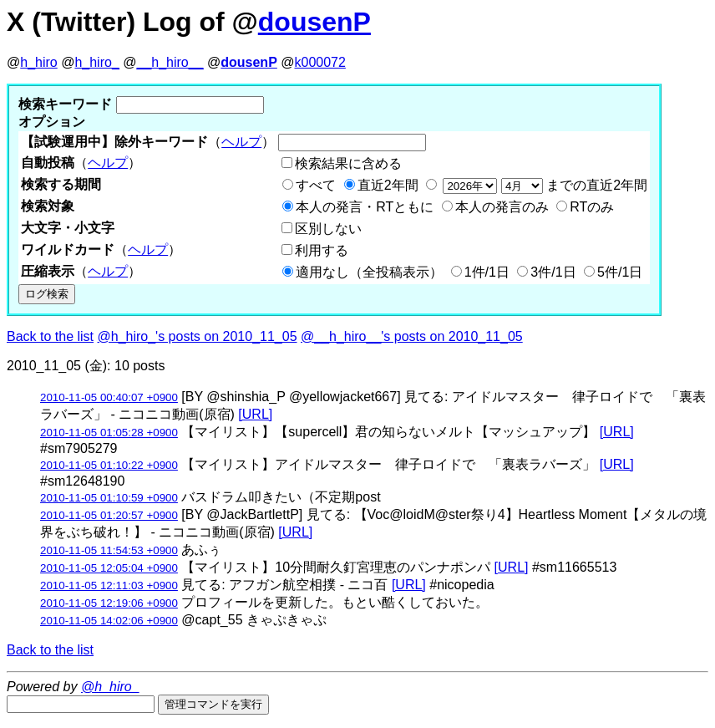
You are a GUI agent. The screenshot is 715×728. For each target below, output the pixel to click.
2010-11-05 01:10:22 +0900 (109, 465)
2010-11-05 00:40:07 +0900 (109, 397)
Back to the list (50, 336)
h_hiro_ (96, 62)
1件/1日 (487, 272)
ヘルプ (241, 142)
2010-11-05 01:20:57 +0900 (109, 515)
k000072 (320, 62)
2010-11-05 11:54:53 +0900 (109, 550)
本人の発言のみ (502, 207)
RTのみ (592, 207)
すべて (316, 185)
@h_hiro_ (110, 687)
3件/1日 (553, 272)
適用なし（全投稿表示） (369, 272)
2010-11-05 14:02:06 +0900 (109, 621)
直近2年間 (388, 185)
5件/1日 (620, 272)
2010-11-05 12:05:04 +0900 (109, 568)
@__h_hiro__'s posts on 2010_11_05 (412, 336)
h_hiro (38, 62)
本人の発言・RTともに (365, 207)
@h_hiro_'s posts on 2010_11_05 (198, 336)
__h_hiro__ (170, 62)
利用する (322, 250)
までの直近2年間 (543, 185)
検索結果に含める (348, 163)
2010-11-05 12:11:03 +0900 (109, 585)
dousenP (314, 22)
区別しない (328, 229)
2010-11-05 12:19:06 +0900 (109, 603)
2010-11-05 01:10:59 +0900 (109, 498)
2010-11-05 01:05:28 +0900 (109, 433)
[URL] (255, 414)
